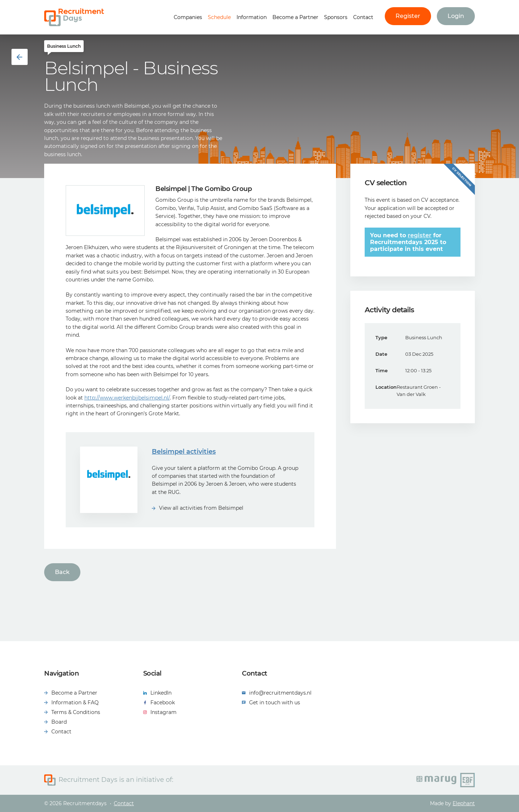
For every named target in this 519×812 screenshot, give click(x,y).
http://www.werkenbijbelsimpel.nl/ (127, 398)
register (420, 235)
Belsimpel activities (184, 452)
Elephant (464, 803)
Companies (188, 17)
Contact (363, 17)
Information (252, 17)
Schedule (219, 17)
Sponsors (336, 17)
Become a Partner (295, 17)
